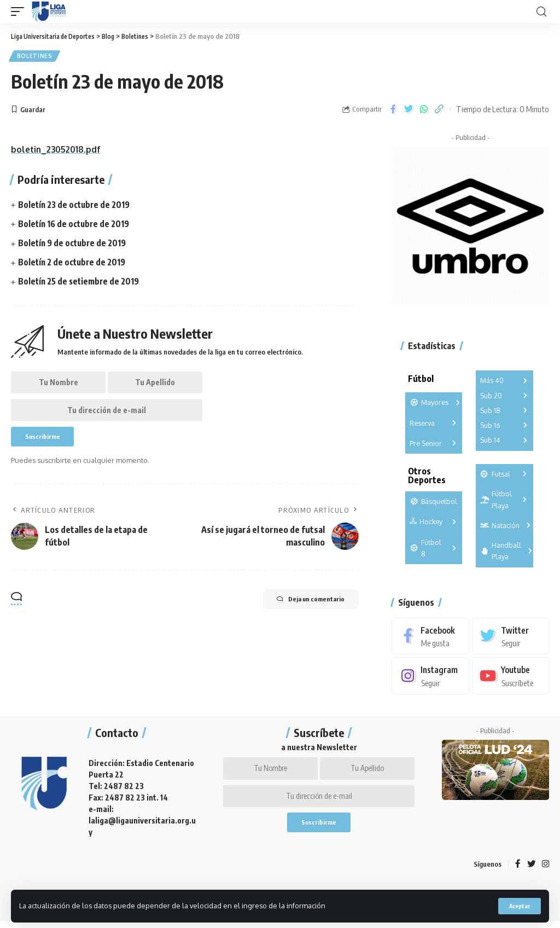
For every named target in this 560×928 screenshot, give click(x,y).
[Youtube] (511, 678)
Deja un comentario (301, 612)
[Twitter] (511, 638)
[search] (541, 12)
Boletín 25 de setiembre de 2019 (81, 283)
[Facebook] (430, 638)
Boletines (35, 57)
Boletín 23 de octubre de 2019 (76, 206)
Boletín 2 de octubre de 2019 (74, 264)
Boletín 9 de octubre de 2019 (74, 245)
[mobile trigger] (20, 11)
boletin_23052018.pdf (58, 151)
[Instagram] (430, 678)
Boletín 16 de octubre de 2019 (76, 225)
